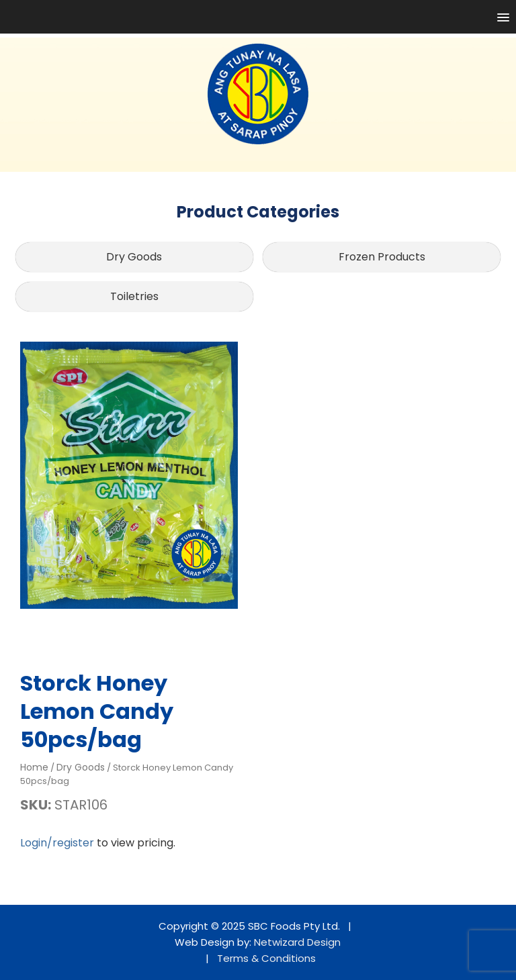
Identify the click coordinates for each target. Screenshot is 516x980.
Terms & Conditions (266, 958)
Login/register (57, 843)
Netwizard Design (297, 942)
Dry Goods (134, 257)
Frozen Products (382, 257)
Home (34, 767)
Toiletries (134, 296)
